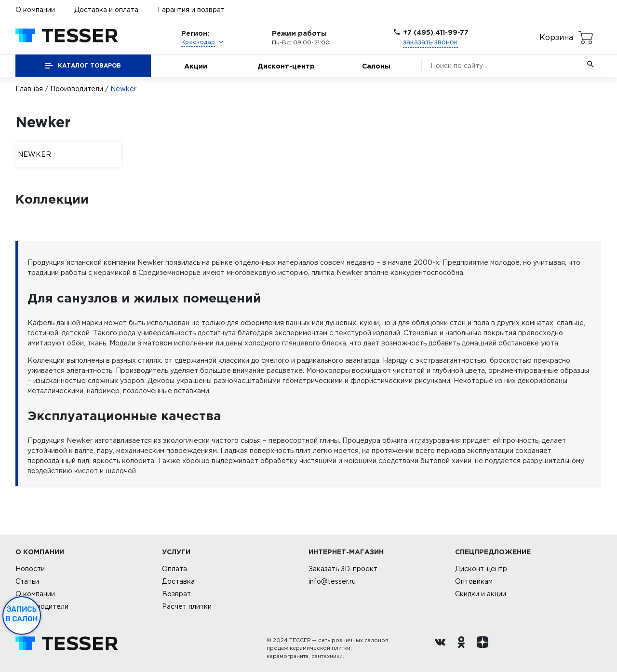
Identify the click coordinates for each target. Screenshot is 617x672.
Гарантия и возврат (191, 10)
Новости (30, 569)
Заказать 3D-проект (343, 569)
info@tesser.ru (332, 581)
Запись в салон (22, 614)
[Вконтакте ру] (443, 648)
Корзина (556, 37)
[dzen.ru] (485, 648)
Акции (196, 66)
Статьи (27, 581)
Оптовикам (474, 581)
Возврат (176, 594)
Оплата (174, 569)
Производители (77, 89)
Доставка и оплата (106, 10)
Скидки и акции (481, 594)
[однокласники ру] (464, 648)
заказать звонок (430, 42)
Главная (29, 89)
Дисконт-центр (286, 66)
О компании (35, 10)
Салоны (376, 66)
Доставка (178, 581)
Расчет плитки (187, 606)
